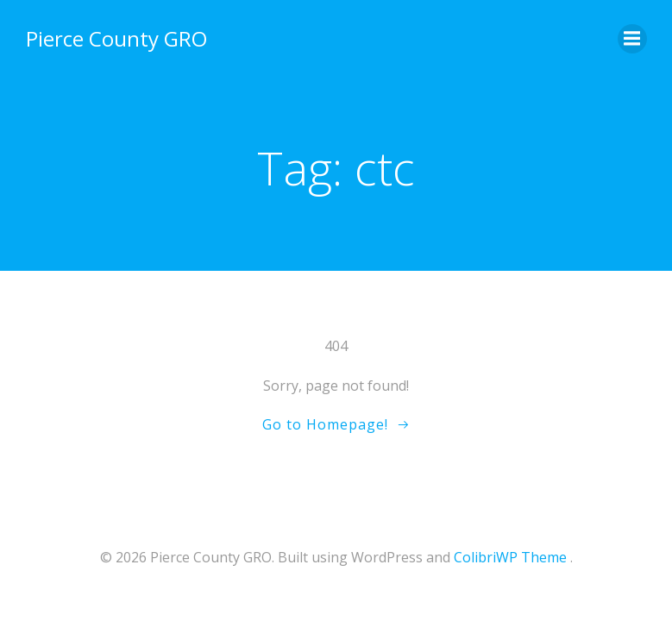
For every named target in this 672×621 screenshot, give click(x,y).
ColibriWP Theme (510, 557)
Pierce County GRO (116, 38)
